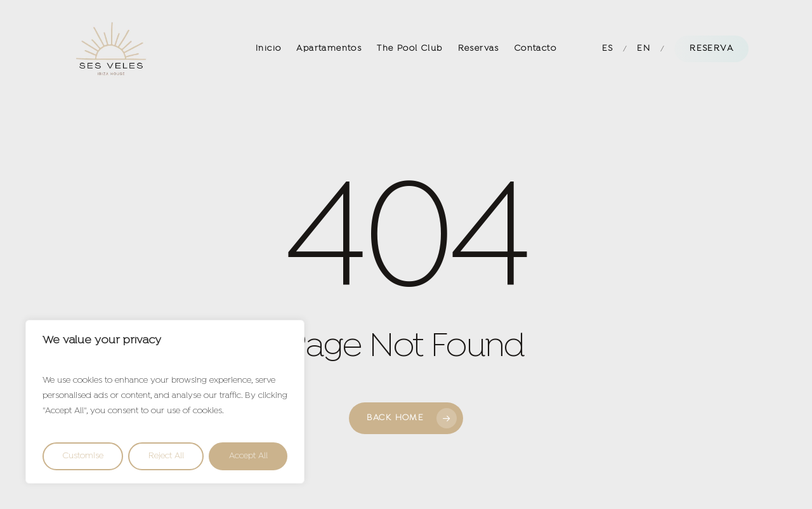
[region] (165, 402)
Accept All (248, 456)
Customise (83, 456)
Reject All (166, 456)
